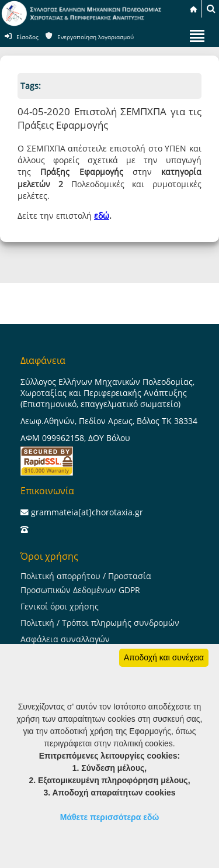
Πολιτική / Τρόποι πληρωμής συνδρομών (100, 623)
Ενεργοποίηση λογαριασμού (95, 37)
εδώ (102, 216)
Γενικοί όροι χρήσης (60, 606)
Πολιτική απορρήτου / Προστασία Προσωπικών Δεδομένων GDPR (86, 583)
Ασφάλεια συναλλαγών (65, 639)
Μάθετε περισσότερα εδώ (110, 817)
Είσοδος (27, 37)
